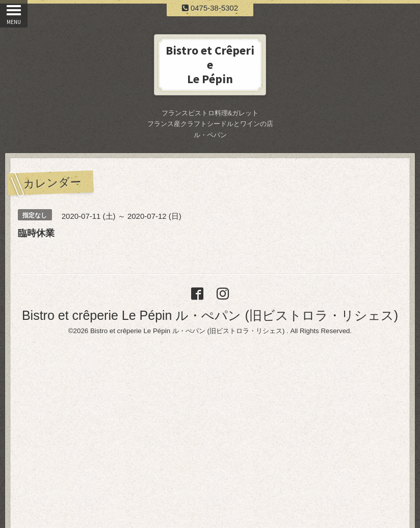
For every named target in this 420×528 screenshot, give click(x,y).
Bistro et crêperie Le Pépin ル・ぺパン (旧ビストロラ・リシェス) (210, 315)
